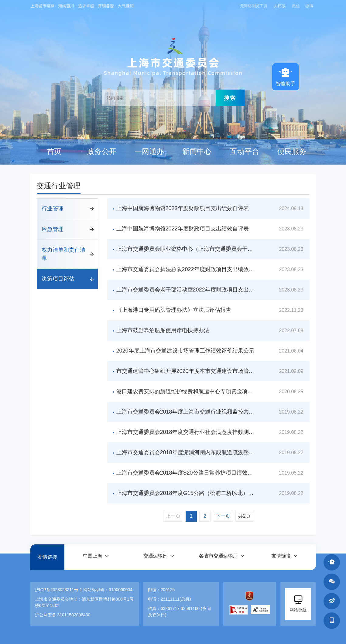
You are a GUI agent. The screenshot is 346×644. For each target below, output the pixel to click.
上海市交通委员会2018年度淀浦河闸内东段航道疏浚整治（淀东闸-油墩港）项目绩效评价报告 (186, 452)
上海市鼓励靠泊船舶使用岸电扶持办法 (163, 330)
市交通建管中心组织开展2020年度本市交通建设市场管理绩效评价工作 (186, 371)
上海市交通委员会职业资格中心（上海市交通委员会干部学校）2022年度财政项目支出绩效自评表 (186, 249)
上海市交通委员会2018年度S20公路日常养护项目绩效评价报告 (186, 473)
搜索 (230, 98)
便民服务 (292, 152)
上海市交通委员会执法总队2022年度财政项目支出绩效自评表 (186, 269)
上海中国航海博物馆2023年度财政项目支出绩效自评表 (183, 208)
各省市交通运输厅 (218, 557)
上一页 (173, 516)
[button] (96, 557)
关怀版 (280, 6)
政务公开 (102, 152)
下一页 (223, 516)
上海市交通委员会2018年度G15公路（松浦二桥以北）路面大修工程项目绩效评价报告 (186, 493)
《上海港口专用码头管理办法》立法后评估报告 (174, 310)
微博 (309, 6)
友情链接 (47, 557)
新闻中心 (197, 152)
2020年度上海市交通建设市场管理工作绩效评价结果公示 (185, 351)
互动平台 (245, 152)
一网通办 (149, 152)
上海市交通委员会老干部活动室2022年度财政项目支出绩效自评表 (186, 290)
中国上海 (92, 557)
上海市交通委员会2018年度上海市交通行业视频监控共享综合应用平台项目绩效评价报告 (186, 412)
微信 (296, 6)
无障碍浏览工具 (253, 6)
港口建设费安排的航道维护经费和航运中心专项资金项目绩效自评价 (186, 391)
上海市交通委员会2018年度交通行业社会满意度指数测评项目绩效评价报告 (186, 432)
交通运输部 (155, 557)
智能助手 (286, 76)
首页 (54, 152)
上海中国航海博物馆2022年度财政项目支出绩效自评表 (183, 229)
